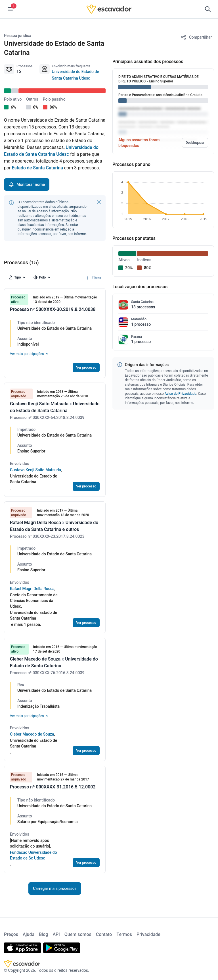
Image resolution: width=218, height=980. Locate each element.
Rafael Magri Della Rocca (32, 589)
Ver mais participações (30, 354)
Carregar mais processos (55, 888)
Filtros (93, 278)
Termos (124, 934)
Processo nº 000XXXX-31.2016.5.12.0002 (53, 787)
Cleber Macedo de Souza (32, 734)
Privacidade (148, 934)
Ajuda (29, 934)
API (56, 934)
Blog (43, 934)
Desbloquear (195, 143)
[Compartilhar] (196, 37)
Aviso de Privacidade (181, 394)
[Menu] (10, 9)
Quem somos (78, 934)
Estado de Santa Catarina (37, 168)
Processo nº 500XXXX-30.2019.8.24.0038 (53, 309)
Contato (104, 934)
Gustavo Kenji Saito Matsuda (35, 470)
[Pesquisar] (208, 9)
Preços (11, 934)
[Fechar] (99, 202)
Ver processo (86, 367)
